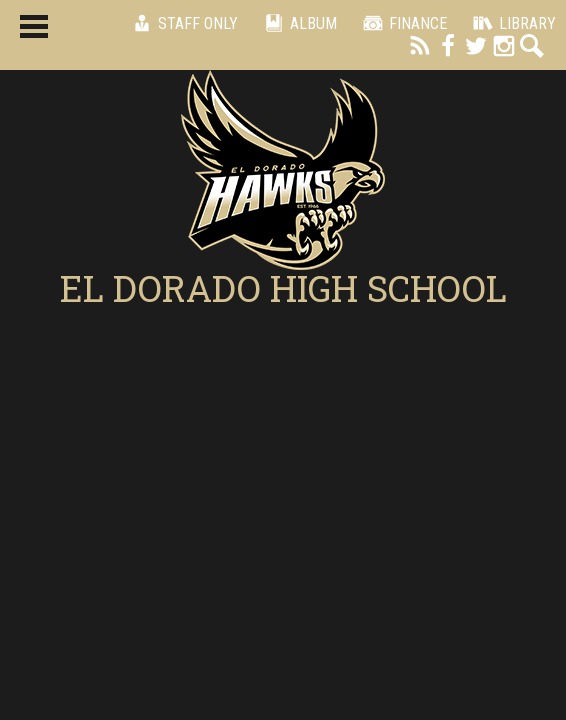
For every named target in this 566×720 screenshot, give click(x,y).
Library (511, 23)
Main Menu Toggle (34, 26)
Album (297, 23)
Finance (402, 23)
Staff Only (182, 23)
